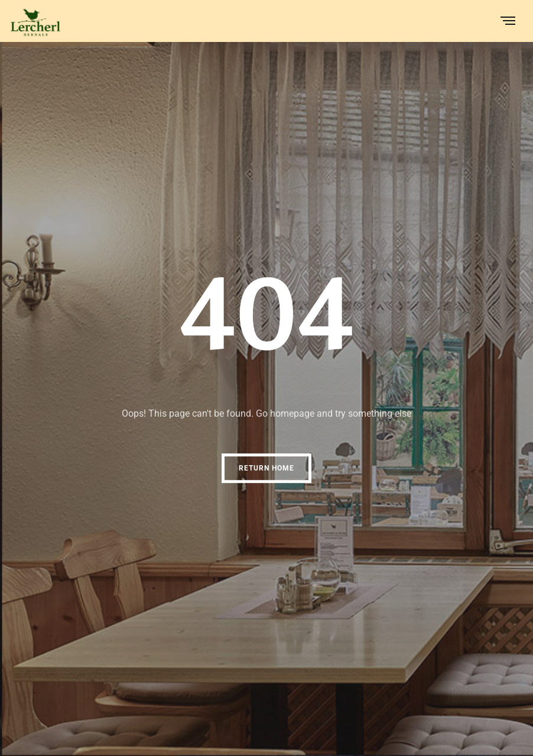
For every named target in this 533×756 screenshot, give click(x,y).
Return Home (266, 468)
